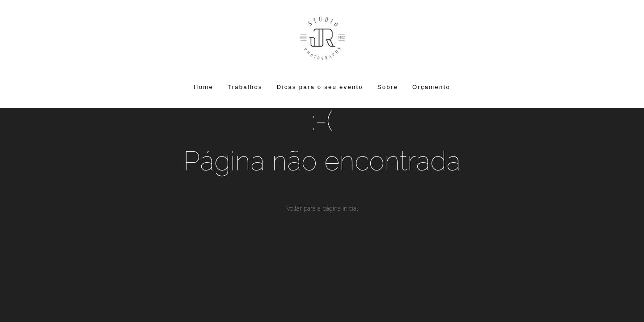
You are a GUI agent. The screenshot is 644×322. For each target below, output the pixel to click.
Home (203, 87)
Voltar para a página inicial (322, 208)
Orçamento (431, 87)
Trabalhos (245, 87)
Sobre (388, 87)
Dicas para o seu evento (320, 87)
